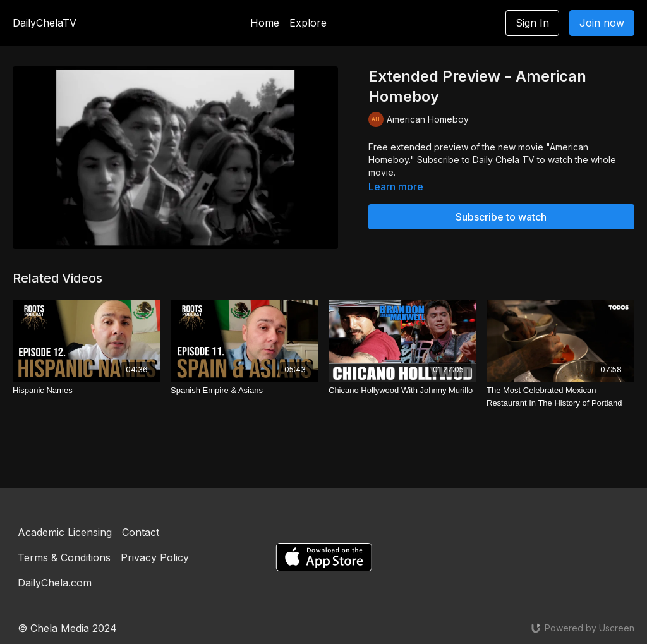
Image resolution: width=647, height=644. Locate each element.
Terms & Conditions (64, 557)
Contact (141, 532)
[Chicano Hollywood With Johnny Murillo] (402, 391)
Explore (308, 23)
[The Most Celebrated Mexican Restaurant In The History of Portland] (560, 397)
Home (265, 23)
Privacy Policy (155, 557)
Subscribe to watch (501, 217)
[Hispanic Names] (87, 391)
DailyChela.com (55, 583)
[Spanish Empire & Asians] (245, 391)
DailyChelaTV (45, 23)
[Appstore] (324, 557)
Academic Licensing (65, 532)
